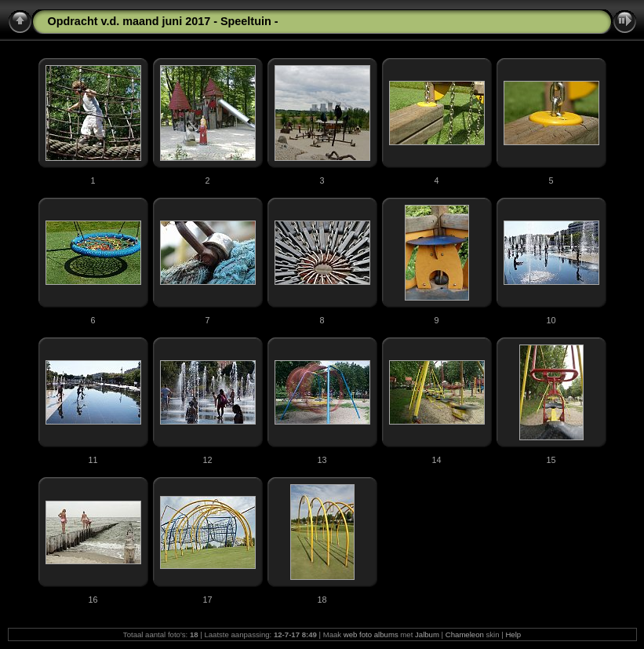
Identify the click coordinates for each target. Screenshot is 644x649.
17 (207, 600)
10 (551, 320)
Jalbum (427, 634)
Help (513, 634)
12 (207, 460)
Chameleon (465, 634)
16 (93, 600)
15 (551, 460)
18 (322, 600)
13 (322, 460)
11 (93, 460)
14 (436, 460)
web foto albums (371, 634)
